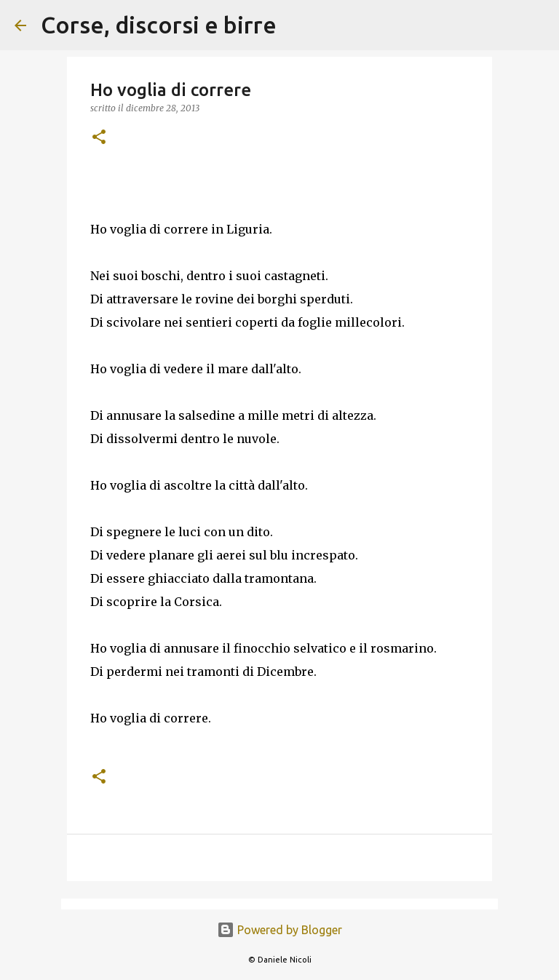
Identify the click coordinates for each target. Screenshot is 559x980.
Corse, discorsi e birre (159, 25)
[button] (99, 138)
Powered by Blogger (279, 930)
